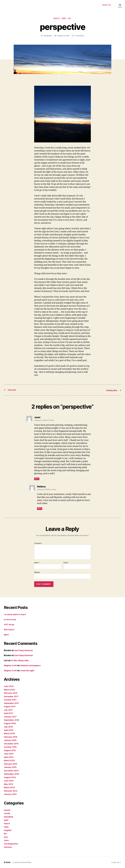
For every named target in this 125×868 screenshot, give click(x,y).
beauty (57, 18)
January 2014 (11, 794)
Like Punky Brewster (24, 650)
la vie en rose (10, 620)
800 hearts (9, 630)
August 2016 (10, 723)
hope (6, 827)
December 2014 (12, 771)
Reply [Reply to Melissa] (40, 509)
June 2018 (9, 686)
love (6, 837)
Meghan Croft (11, 666)
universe (8, 847)
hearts (7, 824)
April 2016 (9, 730)
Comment (38, 543)
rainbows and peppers (32, 666)
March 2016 (10, 734)
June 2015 (9, 754)
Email (66, 563)
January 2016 (11, 740)
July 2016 (9, 727)
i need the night (28, 671)
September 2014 (12, 774)
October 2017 (11, 700)
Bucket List (107, 5)
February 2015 (11, 764)
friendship (9, 817)
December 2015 (12, 744)
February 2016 (11, 737)
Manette (48, 36)
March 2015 (10, 761)
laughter (8, 830)
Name (37, 563)
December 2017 (12, 697)
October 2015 (11, 747)
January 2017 (11, 717)
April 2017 (9, 713)
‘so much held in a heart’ (16, 614)
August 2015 (10, 750)
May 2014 (9, 784)
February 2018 (11, 693)
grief (64, 18)
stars (6, 840)
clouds (7, 813)
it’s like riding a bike (21, 661)
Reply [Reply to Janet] (37, 479)
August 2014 (10, 777)
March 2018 (10, 690)
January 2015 (11, 767)
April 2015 (9, 757)
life (70, 18)
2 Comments (80, 36)
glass (7, 635)
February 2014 (11, 791)
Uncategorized (11, 844)
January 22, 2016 (63, 36)
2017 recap (9, 625)
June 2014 (9, 781)
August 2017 (10, 707)
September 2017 (12, 703)
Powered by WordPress (22, 862)
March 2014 (10, 788)
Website (37, 572)
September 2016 (12, 720)
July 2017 (9, 710)
